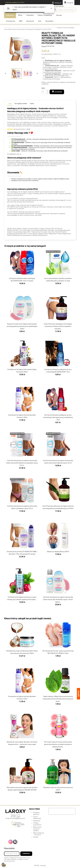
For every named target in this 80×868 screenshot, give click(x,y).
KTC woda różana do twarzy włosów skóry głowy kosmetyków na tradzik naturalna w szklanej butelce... (58, 744)
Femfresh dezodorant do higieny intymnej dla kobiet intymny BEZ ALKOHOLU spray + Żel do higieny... (58, 600)
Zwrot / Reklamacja (37, 818)
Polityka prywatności (37, 824)
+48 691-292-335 (19, 825)
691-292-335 (60, 6)
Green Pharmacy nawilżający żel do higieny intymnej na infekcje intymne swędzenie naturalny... (58, 326)
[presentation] (62, 811)
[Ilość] (44, 92)
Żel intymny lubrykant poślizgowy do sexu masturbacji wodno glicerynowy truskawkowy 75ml (58, 417)
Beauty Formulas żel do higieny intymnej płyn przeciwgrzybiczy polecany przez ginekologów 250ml (22, 326)
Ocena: (44, 46)
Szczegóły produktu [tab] (21, 104)
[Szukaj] (65, 10)
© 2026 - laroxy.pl (40, 865)
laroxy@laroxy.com (19, 818)
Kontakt (36, 837)
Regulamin (37, 821)
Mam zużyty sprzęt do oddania (37, 829)
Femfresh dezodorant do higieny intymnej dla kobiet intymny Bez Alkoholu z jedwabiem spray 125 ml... (22, 463)
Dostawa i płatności (36, 813)
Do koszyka (57, 92)
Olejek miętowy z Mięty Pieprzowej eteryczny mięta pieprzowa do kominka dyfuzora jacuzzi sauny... (58, 699)
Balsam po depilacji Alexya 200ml (58, 552)
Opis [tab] (10, 104)
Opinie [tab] (32, 104)
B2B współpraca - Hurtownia (39, 834)
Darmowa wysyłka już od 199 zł (15, 2)
